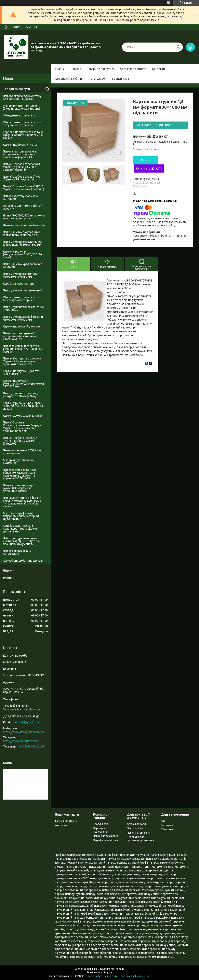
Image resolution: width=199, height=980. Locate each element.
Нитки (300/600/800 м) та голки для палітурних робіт (24, 217)
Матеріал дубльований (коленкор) (19, 462)
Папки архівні (135, 828)
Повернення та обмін (68, 79)
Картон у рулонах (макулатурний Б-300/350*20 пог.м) (22, 254)
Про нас (76, 69)
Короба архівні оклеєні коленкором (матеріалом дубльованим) (20, 529)
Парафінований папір (106, 840)
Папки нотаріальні (138, 833)
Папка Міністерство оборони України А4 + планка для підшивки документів (22, 361)
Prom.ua (119, 969)
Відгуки (9, 570)
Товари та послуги (99, 69)
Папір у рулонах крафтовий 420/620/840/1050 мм (21, 275)
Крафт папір (101, 824)
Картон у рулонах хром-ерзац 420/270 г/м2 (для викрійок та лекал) (23, 406)
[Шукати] (178, 47)
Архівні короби (136, 824)
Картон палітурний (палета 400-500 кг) (21, 372)
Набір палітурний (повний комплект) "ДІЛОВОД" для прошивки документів (21, 541)
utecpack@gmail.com (25, 722)
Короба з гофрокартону (19, 284)
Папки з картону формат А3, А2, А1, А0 (22, 197)
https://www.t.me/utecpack (20, 741)
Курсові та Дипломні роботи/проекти (22, 207)
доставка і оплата (66, 821)
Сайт (164, 821)
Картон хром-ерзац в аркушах (23, 416)
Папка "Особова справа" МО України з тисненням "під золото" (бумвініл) (22, 167)
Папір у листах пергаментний (23, 290)
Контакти (159, 69)
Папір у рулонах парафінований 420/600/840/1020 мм (24, 318)
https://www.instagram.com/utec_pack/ (25, 732)
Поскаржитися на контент (102, 976)
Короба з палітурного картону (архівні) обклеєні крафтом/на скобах (23, 135)
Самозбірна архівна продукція (23, 561)
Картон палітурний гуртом (21, 145)
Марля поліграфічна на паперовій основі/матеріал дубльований (21, 516)
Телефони (167, 829)
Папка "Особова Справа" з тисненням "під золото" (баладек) (20, 441)
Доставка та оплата (133, 69)
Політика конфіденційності (135, 976)
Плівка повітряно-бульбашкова (24, 225)
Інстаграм (167, 825)
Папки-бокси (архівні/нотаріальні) (17, 552)
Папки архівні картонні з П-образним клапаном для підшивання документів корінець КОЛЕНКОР (21, 474)
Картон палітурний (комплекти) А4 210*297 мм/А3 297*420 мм (24, 384)
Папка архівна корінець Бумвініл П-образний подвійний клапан (18, 488)
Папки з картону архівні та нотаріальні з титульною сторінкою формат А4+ (20, 154)
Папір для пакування (106, 836)
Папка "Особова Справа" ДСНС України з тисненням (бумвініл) (24, 188)
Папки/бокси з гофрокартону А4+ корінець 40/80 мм (22, 97)
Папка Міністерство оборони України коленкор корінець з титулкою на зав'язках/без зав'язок (22, 502)
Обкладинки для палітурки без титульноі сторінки (21, 299)
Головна (59, 69)
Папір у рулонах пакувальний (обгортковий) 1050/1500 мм (22, 243)
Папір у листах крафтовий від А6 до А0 (23, 266)
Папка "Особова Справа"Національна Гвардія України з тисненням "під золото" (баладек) (22, 427)
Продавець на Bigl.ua (99, 972)
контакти (61, 825)
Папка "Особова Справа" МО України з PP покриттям (22, 178)
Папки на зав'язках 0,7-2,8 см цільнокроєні (22, 452)
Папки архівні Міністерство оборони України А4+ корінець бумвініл (23, 349)
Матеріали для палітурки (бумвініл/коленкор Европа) (22, 107)
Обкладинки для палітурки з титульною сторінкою (22, 124)
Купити (146, 160)
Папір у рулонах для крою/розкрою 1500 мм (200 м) (21, 395)
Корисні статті (122, 79)
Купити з (149, 168)
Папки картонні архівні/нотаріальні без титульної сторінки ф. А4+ (21, 336)
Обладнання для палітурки (21, 115)
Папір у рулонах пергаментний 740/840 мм (23, 308)
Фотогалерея (97, 79)
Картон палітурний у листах (22, 326)
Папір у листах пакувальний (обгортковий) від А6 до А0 (22, 234)
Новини (9, 577)
